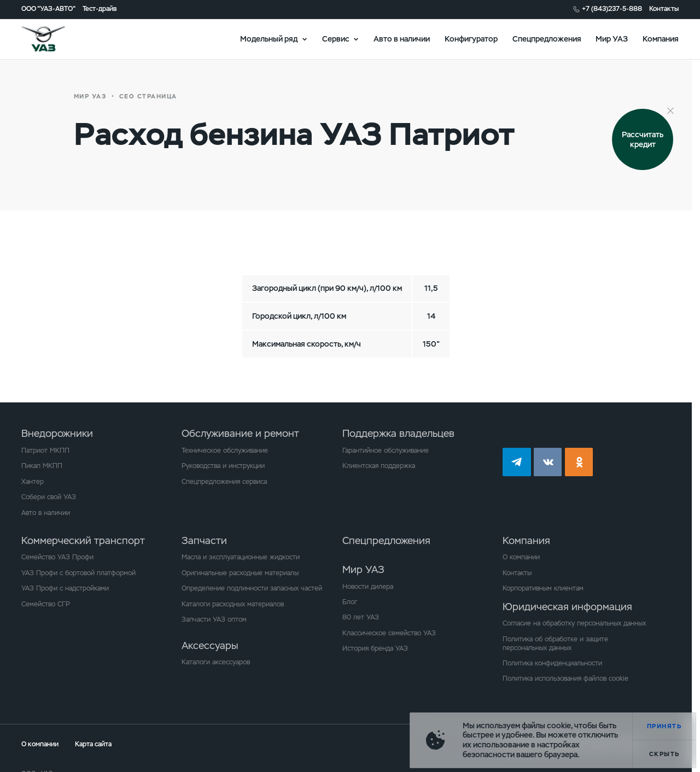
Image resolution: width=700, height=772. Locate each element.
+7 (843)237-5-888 (612, 9)
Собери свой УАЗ (49, 497)
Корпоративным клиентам (543, 588)
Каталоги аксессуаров (216, 662)
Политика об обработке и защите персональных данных (555, 644)
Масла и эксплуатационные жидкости (241, 557)
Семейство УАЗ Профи (57, 557)
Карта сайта (93, 744)
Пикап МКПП (42, 466)
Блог (350, 602)
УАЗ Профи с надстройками (65, 588)
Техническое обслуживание (225, 451)
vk (548, 462)
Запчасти (204, 540)
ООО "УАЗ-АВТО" (48, 9)
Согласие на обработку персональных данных (574, 623)
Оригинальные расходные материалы (240, 573)
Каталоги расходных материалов (233, 604)
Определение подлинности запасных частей (252, 588)
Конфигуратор (471, 38)
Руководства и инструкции (223, 466)
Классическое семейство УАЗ (389, 633)
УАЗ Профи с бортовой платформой (78, 573)
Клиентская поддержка (379, 466)
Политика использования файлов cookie (565, 679)
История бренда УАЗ (375, 648)
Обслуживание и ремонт (240, 433)
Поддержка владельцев (398, 433)
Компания (661, 38)
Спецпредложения (547, 38)
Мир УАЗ (612, 38)
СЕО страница (148, 96)
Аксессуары (210, 645)
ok (579, 462)
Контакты (664, 9)
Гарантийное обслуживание (386, 451)
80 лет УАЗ (361, 617)
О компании (521, 557)
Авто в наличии (402, 38)
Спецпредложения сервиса (224, 482)
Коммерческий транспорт (83, 540)
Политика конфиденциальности (552, 663)
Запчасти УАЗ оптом (214, 619)
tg (517, 462)
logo (55, 39)
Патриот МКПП (45, 451)
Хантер (33, 482)
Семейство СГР (46, 604)
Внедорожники (57, 433)
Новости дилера (368, 587)
